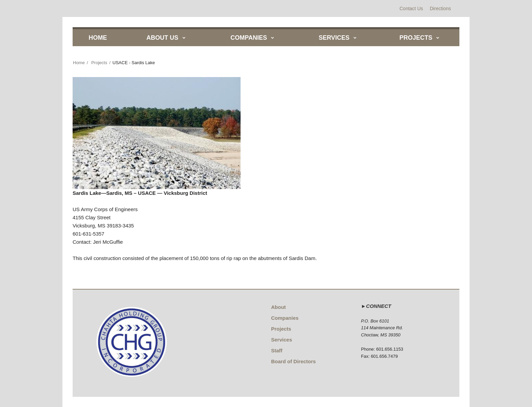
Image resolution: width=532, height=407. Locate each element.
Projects (99, 63)
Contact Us (411, 8)
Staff (277, 350)
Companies (285, 318)
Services (282, 340)
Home (79, 63)
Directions (440, 8)
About (278, 307)
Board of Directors (293, 361)
